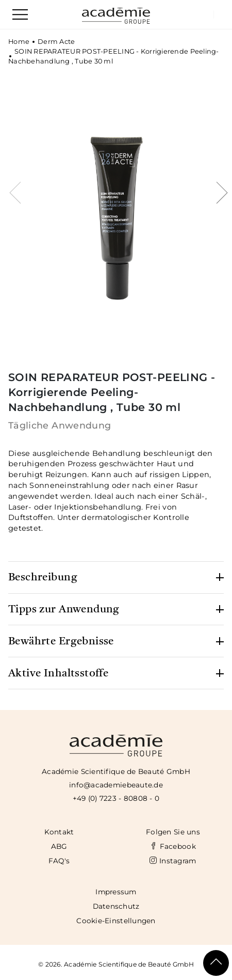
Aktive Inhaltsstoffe (58, 674)
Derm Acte (56, 42)
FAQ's (59, 861)
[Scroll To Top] (216, 963)
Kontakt (59, 832)
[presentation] (16, 201)
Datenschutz (116, 906)
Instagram (173, 861)
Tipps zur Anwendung (64, 610)
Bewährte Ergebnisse (61, 642)
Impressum (116, 892)
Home (19, 42)
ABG (59, 846)
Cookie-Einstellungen (116, 921)
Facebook (173, 846)
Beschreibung (43, 578)
